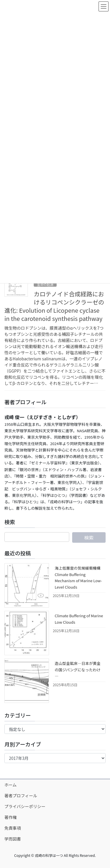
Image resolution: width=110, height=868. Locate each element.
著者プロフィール (21, 796)
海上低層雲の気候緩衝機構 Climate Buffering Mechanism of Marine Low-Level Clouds (78, 577)
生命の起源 (45, 284)
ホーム (11, 785)
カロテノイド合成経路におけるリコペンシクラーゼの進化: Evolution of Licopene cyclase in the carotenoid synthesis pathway (54, 306)
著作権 (11, 817)
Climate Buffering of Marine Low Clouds (79, 619)
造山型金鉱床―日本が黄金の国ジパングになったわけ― (78, 670)
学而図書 (13, 839)
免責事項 (13, 828)
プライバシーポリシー (25, 806)
